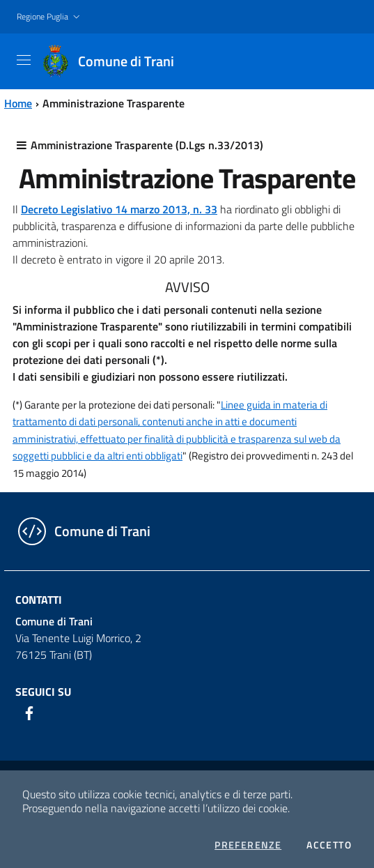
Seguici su (43, 692)
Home (18, 103)
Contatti (39, 600)
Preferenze (248, 845)
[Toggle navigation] (24, 60)
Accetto (329, 845)
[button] (50, 17)
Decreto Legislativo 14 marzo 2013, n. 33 (119, 209)
